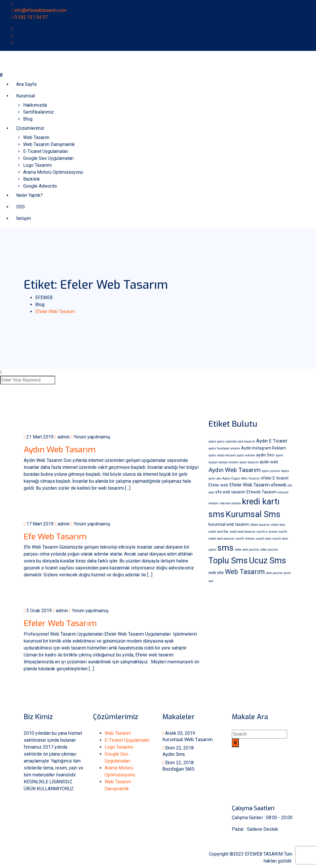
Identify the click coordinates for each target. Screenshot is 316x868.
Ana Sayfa (26, 84)
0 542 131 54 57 (31, 17)
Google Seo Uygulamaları (48, 158)
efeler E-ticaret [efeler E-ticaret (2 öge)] (275, 478)
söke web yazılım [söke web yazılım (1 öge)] (247, 550)
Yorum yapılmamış (90, 437)
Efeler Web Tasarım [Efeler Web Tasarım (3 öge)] (250, 485)
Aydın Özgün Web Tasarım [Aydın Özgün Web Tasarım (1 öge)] (241, 479)
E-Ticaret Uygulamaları (46, 151)
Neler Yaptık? (29, 195)
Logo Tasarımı (37, 165)
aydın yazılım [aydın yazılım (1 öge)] (271, 471)
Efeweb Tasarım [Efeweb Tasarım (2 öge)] (262, 492)
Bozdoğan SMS (178, 769)
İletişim (24, 218)
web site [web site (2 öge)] (216, 573)
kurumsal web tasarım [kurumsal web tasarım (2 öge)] (229, 524)
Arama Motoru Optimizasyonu (53, 172)
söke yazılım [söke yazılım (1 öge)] (269, 550)
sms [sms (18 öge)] (226, 548)
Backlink (32, 179)
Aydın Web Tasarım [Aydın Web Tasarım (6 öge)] (234, 470)
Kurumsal (26, 96)
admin (62, 437)
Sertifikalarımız (38, 112)
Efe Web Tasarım (55, 537)
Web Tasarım (36, 137)
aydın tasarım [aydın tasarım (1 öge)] (249, 462)
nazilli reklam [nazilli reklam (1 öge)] (245, 539)
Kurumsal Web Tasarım (187, 740)
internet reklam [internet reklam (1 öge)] (230, 503)
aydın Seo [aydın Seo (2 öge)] (265, 455)
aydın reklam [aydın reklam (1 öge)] (246, 455)
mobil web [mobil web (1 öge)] (278, 525)
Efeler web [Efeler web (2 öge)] (218, 485)
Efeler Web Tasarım (60, 623)
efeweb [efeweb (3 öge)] (279, 485)
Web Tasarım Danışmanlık (49, 144)
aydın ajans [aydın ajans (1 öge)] (217, 442)
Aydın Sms (174, 754)
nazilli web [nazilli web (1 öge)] (264, 539)
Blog (28, 119)
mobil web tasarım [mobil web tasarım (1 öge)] (242, 532)
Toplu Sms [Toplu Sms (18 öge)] (228, 560)
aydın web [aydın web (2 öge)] (269, 462)
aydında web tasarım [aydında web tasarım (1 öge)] (240, 442)
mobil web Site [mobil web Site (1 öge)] (218, 532)
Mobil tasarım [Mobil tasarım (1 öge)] (260, 525)
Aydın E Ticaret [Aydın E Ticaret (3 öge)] (272, 441)
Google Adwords (40, 186)
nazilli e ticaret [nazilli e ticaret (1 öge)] (267, 532)
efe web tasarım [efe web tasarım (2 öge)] (230, 492)
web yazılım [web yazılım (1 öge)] (274, 573)
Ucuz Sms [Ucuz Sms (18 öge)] (268, 560)
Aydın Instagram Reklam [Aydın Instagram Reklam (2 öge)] (264, 448)
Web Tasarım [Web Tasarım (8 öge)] (245, 572)
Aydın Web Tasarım (60, 450)
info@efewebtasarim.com (40, 10)
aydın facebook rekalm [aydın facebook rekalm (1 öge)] (224, 448)
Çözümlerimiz (30, 128)
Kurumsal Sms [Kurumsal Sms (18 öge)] (253, 514)
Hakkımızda (35, 105)
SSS (21, 207)
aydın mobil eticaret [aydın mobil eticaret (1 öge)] (222, 455)
